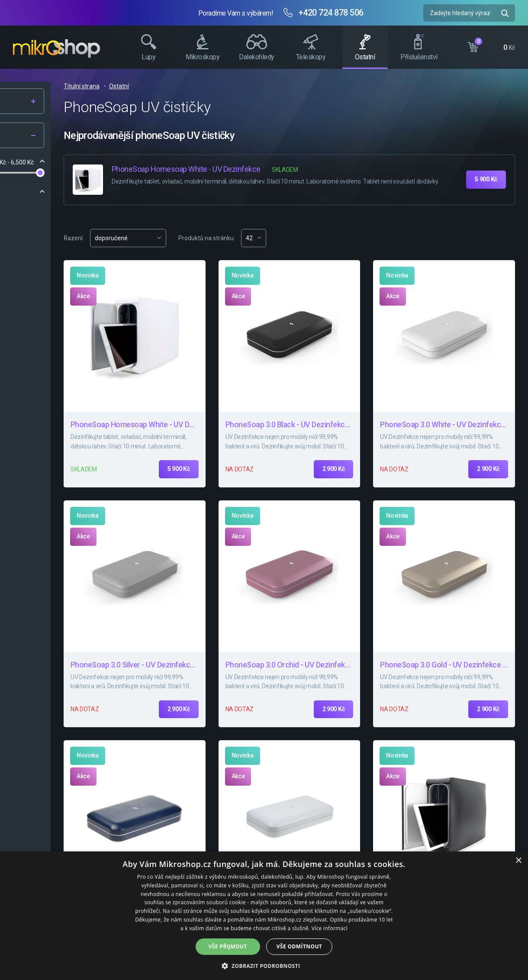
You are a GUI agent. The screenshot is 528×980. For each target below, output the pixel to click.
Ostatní (240, 86)
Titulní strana (203, 86)
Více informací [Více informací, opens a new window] (330, 928)
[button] (264, 965)
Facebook (517, 162)
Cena (28, 162)
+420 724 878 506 (331, 13)
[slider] (23, 173)
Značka (31, 192)
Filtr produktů (66, 136)
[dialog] (264, 916)
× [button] (518, 861)
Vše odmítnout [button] (299, 946)
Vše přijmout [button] (228, 946)
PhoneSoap (42, 209)
